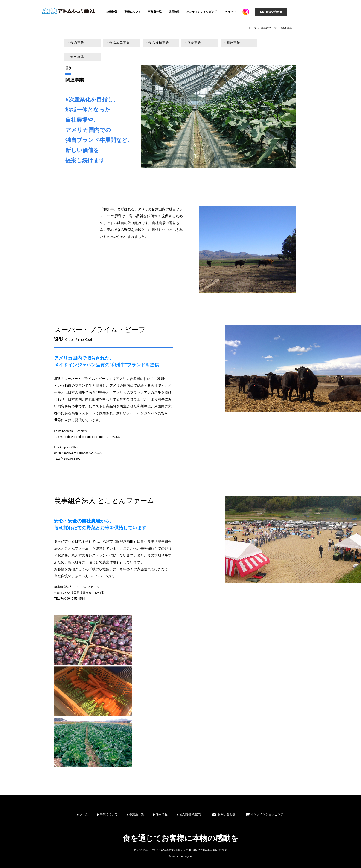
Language (230, 12)
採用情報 (174, 12)
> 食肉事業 (76, 43)
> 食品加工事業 (118, 43)
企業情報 (112, 12)
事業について (133, 12)
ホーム (84, 814)
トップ (252, 28)
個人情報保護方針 (191, 814)
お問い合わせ (227, 814)
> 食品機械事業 (156, 43)
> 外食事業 (192, 43)
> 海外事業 (269, 43)
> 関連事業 (230, 43)
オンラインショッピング (202, 12)
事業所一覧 (155, 12)
